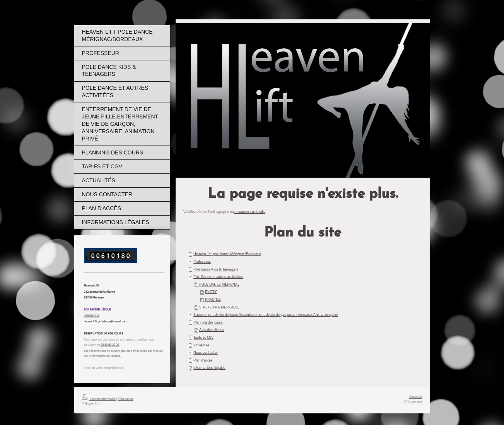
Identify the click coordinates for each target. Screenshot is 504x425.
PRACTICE (213, 299)
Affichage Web (413, 401)
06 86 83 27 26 (110, 344)
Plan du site (126, 398)
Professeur (202, 261)
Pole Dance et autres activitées (218, 277)
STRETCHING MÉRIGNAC (219, 307)
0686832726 (92, 315)
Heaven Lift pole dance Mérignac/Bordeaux (227, 254)
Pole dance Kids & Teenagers (216, 269)
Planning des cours (208, 322)
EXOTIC (211, 292)
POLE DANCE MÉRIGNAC (219, 284)
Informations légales (209, 368)
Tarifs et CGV (203, 337)
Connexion (416, 397)
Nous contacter (206, 352)
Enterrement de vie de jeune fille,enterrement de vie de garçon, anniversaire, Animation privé (266, 314)
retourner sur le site (250, 212)
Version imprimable (99, 398)
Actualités (202, 345)
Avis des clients (212, 330)
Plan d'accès (203, 360)
